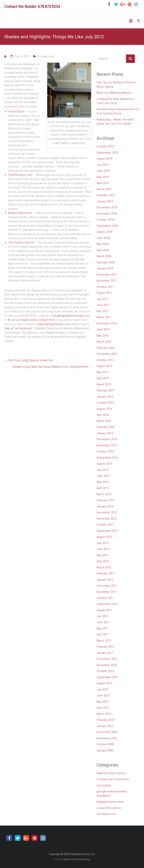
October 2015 (105, 360)
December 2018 (107, 207)
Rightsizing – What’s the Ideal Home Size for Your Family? (115, 122)
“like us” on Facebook (18, 328)
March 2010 (104, 714)
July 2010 (102, 689)
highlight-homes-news (110, 802)
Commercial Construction (113, 779)
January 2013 (105, 506)
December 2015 (107, 354)
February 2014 (105, 427)
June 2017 (103, 305)
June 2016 (103, 329)
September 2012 (107, 531)
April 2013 (103, 488)
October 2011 (105, 598)
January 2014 (105, 433)
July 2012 (102, 543)
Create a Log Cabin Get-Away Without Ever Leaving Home (52, 367)
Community (104, 785)
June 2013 (103, 476)
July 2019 (102, 165)
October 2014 (105, 403)
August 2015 (104, 366)
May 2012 (102, 555)
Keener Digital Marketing (77, 859)
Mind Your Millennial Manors (114, 93)
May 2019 (102, 177)
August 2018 (104, 232)
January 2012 (105, 580)
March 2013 (104, 494)
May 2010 (102, 702)
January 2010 (105, 726)
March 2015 (104, 384)
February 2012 (105, 573)
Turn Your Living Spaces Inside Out (29, 360)
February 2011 (105, 647)
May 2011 (102, 628)
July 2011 (102, 616)
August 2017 (104, 293)
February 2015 (105, 390)
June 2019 (103, 171)
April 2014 (103, 415)
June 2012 (103, 549)
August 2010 (104, 683)
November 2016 (107, 323)
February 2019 (105, 195)
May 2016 (102, 336)
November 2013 (107, 445)
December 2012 (107, 512)
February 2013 (105, 500)
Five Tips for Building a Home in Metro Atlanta (116, 85)
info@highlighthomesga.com (71, 316)
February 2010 (105, 720)
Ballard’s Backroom (20, 213)
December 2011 (107, 586)
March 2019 (104, 189)
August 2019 (104, 159)
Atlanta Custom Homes (111, 773)
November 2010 (107, 665)
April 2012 (103, 561)
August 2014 (104, 409)
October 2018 (105, 220)
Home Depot (16, 112)
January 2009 (105, 750)
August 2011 (104, 610)
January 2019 (105, 201)
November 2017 (107, 281)
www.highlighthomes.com (54, 324)
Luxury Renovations (109, 808)
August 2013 (104, 464)
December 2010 (107, 659)
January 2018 (105, 268)
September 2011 (107, 604)
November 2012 (107, 519)
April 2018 (103, 250)
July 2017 (102, 299)
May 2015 (102, 372)
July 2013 (102, 470)
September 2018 (107, 226)
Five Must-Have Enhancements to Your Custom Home (118, 111)
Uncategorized (45, 56)
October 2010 (105, 671)
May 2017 (102, 311)
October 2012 (105, 525)
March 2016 (104, 342)
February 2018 (105, 262)
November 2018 (107, 214)
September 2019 (107, 153)
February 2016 (105, 348)
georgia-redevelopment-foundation (112, 794)
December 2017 (107, 275)
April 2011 (103, 634)
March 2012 (104, 567)
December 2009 (107, 732)
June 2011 (103, 622)
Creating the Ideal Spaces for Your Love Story (115, 101)
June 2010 (103, 695)
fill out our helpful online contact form (31, 320)
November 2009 (107, 738)
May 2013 (102, 482)
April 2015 (103, 378)
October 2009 (105, 744)
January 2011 (105, 653)
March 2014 (104, 421)
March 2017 (104, 317)
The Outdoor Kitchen (21, 243)
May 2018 (102, 244)
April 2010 (103, 708)
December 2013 (107, 439)
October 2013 (105, 451)
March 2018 (104, 256)
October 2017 (105, 287)
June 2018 (103, 238)
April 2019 (103, 183)
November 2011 (107, 592)
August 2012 (104, 537)
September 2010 (107, 677)
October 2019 (105, 146)
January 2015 (105, 397)
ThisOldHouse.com (20, 175)
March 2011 (104, 641)
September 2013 (107, 458)
